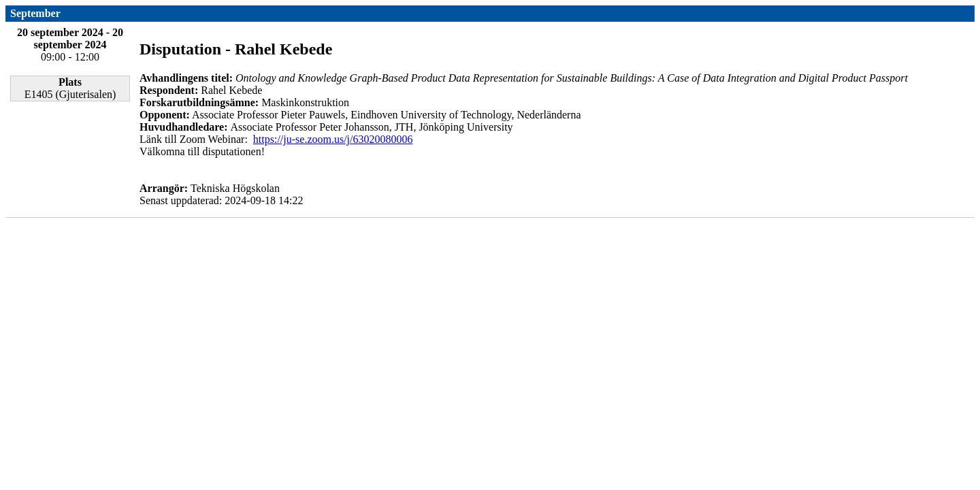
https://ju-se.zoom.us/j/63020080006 (333, 139)
